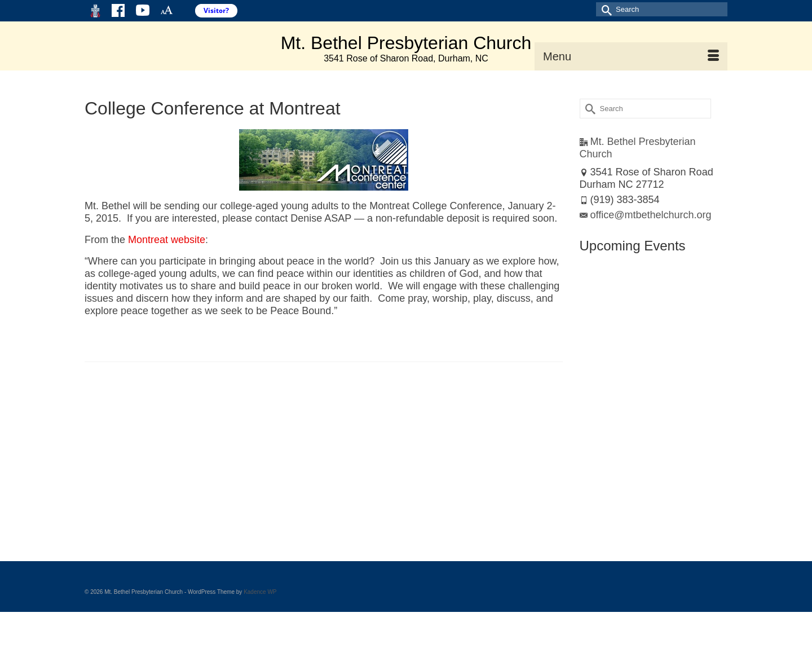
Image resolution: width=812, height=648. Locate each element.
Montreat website (167, 240)
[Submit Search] (604, 9)
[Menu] (631, 56)
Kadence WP (260, 592)
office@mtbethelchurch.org (646, 215)
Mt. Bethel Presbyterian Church (406, 43)
